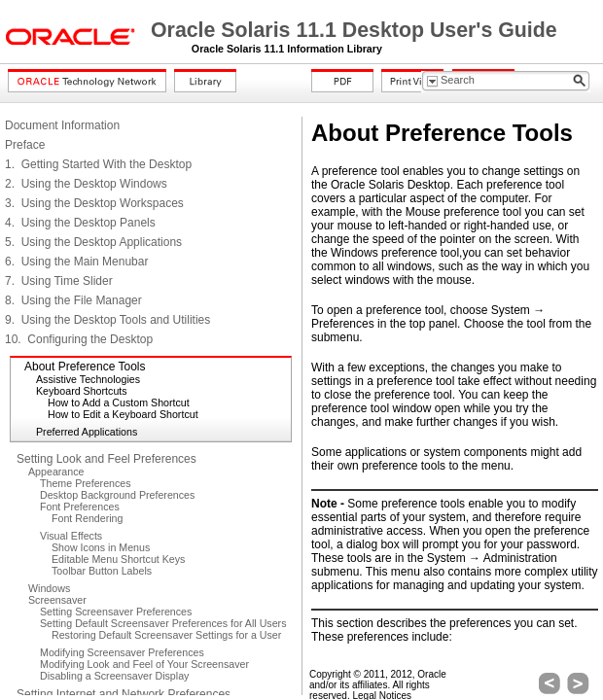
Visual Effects (71, 536)
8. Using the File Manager (73, 300)
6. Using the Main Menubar (76, 262)
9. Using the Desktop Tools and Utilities (107, 320)
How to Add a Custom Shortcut (119, 402)
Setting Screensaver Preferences (116, 612)
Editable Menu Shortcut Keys (118, 559)
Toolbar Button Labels (102, 571)
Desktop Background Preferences (117, 495)
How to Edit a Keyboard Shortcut (123, 414)
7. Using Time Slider (59, 281)
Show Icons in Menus (101, 547)
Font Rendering (87, 518)
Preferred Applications (87, 432)
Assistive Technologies (88, 379)
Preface (25, 145)
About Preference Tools (85, 367)
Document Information (62, 125)
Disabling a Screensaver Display (114, 676)
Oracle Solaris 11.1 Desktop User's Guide (354, 30)
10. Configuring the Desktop (79, 339)
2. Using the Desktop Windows (86, 184)
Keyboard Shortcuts (82, 391)
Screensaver (57, 600)
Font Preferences (80, 507)
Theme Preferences (86, 483)
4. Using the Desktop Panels (80, 223)
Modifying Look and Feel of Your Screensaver (144, 664)
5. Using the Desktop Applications (93, 242)
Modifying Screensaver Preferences (122, 652)
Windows (49, 588)
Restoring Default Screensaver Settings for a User (166, 635)
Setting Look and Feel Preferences (106, 459)
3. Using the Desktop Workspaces (94, 203)
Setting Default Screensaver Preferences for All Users (163, 623)
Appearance (56, 472)
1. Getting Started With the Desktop (98, 164)
